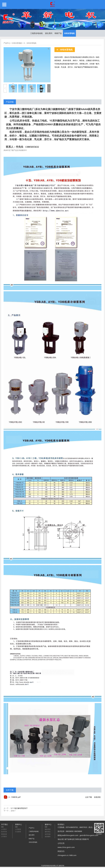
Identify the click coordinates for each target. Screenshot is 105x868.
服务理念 (48, 832)
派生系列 (49, 33)
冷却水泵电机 (69, 33)
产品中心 (7, 43)
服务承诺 (48, 829)
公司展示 (4, 836)
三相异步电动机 (36, 33)
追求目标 (48, 834)
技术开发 (4, 832)
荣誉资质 (4, 834)
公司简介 (4, 829)
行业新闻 (18, 832)
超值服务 (48, 836)
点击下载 (89, 797)
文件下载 (10, 790)
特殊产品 (58, 33)
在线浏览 (97, 797)
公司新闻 (18, 829)
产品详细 (10, 102)
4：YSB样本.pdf (15, 797)
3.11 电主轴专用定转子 (19, 808)
